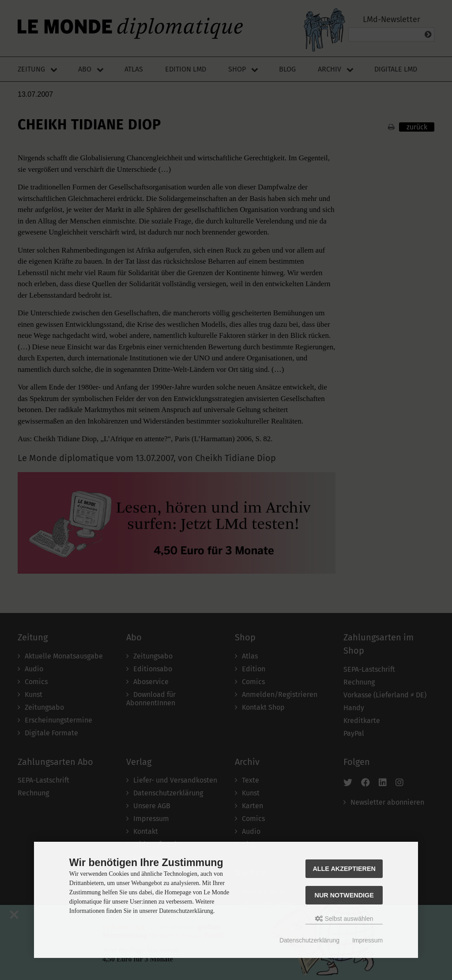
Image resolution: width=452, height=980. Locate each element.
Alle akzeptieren (344, 869)
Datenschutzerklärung (309, 940)
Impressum (367, 940)
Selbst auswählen (344, 919)
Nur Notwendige (344, 895)
